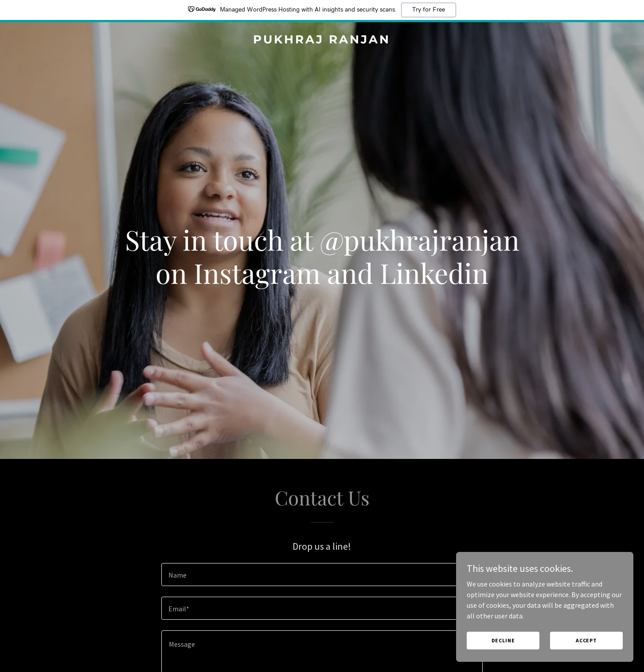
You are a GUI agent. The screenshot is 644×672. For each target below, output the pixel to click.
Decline (503, 640)
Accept (586, 640)
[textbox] (322, 575)
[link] (322, 41)
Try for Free (429, 10)
